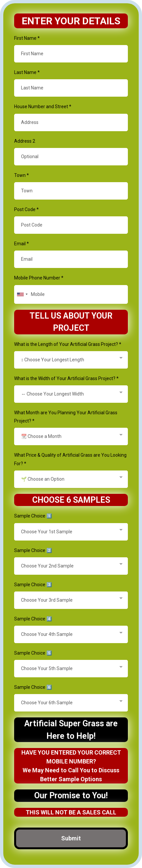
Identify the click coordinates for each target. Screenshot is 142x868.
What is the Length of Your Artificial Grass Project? (68, 344)
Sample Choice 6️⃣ (33, 687)
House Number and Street (43, 107)
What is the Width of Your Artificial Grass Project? (66, 378)
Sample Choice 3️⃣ (33, 585)
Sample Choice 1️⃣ (33, 516)
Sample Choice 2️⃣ (33, 550)
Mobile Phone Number (39, 278)
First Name (27, 38)
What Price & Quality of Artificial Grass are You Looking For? (70, 459)
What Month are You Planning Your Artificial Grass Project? (66, 417)
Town (22, 175)
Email (22, 244)
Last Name (27, 72)
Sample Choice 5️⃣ (33, 653)
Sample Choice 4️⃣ (33, 619)
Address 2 (25, 141)
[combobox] (22, 294)
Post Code (26, 209)
